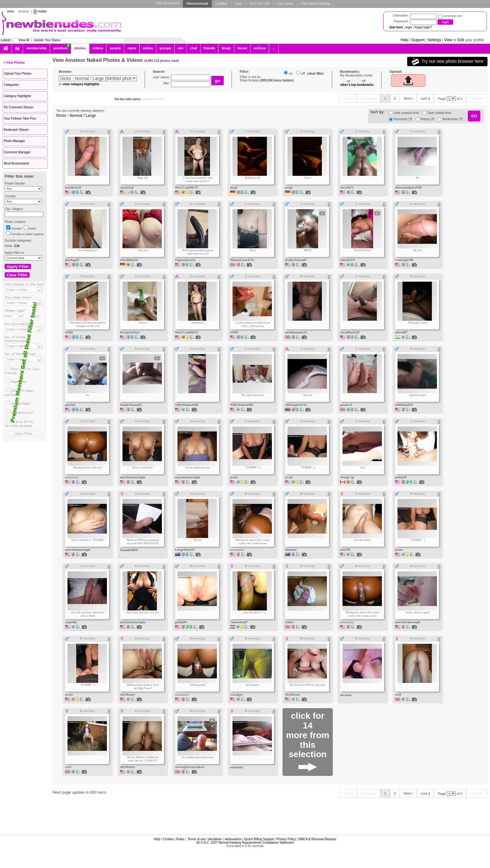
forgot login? (423, 27)
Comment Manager (17, 152)
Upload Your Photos (17, 74)
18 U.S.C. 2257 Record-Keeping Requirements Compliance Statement (245, 843)
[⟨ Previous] (369, 98)
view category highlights (81, 84)
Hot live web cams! (139, 99)
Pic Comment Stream (19, 107)
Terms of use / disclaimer (205, 839)
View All (24, 40)
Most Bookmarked (16, 163)
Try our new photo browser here (447, 62)
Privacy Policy (286, 839)
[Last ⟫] (425, 98)
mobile (42, 11)
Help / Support (413, 40)
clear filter (316, 73)
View (448, 40)
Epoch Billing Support (259, 839)
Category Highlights (17, 96)
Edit (461, 40)
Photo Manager (14, 141)
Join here (396, 27)
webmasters (233, 839)
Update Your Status (47, 40)
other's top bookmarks (357, 85)
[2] (395, 98)
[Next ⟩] (408, 98)
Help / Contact (164, 839)
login (409, 27)
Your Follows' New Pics (20, 118)
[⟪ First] (348, 98)
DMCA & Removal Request (317, 839)
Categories (11, 85)
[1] (385, 98)
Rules (180, 839)
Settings (434, 40)
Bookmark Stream (16, 130)
